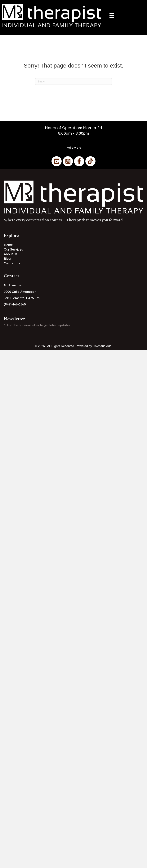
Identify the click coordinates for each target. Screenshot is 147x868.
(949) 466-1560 (15, 304)
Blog (7, 259)
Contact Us (12, 263)
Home (8, 245)
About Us (10, 254)
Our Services (13, 249)
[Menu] (112, 15)
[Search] (73, 81)
